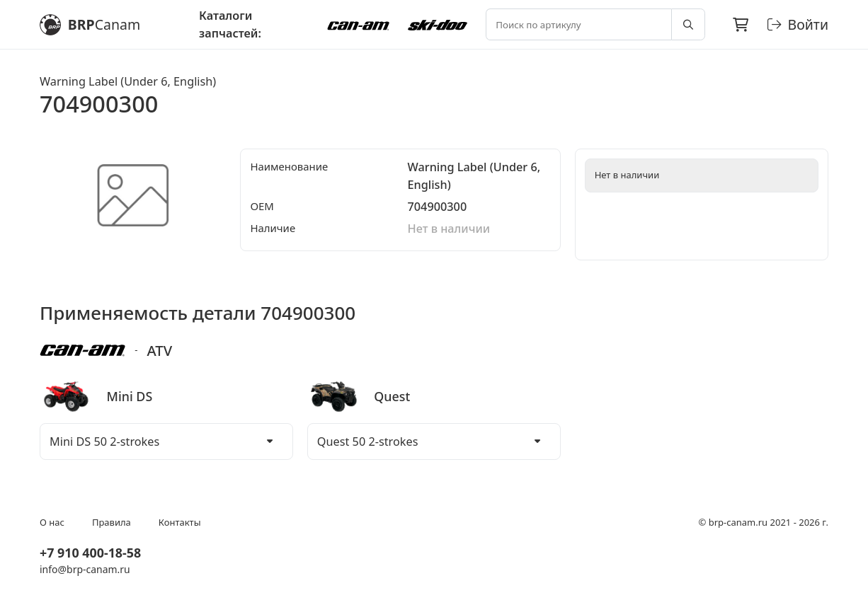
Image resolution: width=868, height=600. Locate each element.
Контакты (180, 522)
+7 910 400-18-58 (90, 553)
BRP (90, 25)
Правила (112, 522)
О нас (52, 522)
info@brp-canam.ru (85, 569)
